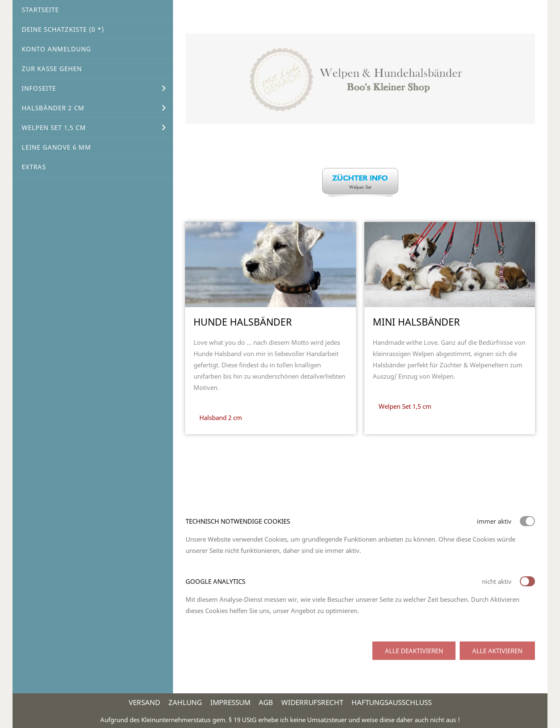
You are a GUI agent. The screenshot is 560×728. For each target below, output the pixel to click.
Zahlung (185, 702)
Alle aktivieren (497, 651)
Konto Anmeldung (56, 49)
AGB (266, 702)
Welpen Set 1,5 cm (54, 127)
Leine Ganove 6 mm (56, 147)
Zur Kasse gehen (52, 69)
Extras (34, 167)
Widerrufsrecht (312, 702)
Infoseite (39, 88)
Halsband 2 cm (221, 417)
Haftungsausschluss (392, 702)
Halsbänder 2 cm (53, 108)
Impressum (230, 702)
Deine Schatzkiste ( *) (63, 29)
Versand (144, 702)
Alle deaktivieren (414, 651)
